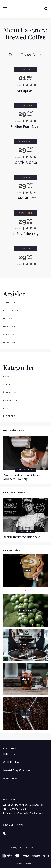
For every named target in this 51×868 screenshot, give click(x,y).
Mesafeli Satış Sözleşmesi (17, 770)
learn (7, 408)
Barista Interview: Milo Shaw (22, 537)
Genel (7, 384)
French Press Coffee (26, 55)
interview (10, 392)
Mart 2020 (10, 327)
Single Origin (26, 162)
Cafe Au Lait (26, 198)
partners (9, 416)
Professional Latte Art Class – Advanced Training (22, 477)
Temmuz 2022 (11, 303)
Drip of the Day (26, 234)
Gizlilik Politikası (11, 762)
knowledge (10, 400)
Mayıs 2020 (10, 318)
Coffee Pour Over (26, 126)
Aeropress (26, 90)
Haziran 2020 (11, 310)
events (8, 376)
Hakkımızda (9, 754)
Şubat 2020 (10, 335)
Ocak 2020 (10, 342)
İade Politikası (10, 778)
